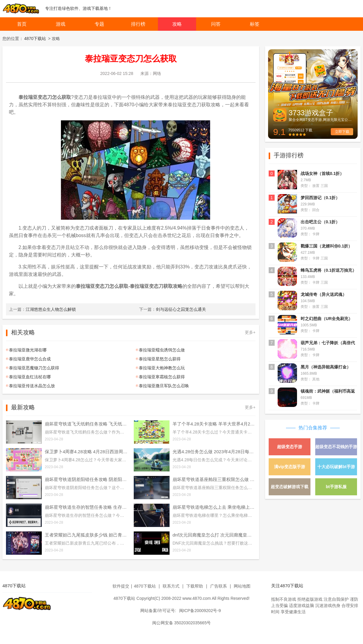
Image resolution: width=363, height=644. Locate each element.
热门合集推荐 (313, 428)
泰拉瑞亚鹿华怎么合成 (30, 359)
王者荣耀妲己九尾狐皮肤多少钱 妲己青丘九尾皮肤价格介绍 (86, 535)
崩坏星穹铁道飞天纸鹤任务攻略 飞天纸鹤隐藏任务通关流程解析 (86, 424)
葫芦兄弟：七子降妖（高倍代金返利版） (328, 343)
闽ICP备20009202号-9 (200, 611)
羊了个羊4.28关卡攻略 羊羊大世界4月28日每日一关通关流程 (214, 424)
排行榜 (138, 24)
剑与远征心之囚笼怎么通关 (173, 309)
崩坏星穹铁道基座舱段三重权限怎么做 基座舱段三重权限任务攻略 (214, 479)
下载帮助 (195, 586)
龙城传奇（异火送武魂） (324, 294)
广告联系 (219, 586)
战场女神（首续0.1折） (322, 173)
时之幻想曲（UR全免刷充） (327, 319)
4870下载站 (35, 39)
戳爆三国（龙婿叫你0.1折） (326, 246)
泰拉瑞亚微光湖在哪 (28, 350)
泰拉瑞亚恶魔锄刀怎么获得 (34, 368)
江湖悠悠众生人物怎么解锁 (42, 309)
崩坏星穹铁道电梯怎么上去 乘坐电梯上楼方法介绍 (214, 507)
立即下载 (342, 132)
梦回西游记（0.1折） (320, 198)
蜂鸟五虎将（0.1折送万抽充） (329, 270)
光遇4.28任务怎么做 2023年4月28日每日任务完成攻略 (214, 452)
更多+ (250, 332)
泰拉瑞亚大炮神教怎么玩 (162, 368)
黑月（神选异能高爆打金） (326, 367)
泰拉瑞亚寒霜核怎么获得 (162, 377)
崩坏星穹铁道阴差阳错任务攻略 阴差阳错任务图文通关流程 (86, 479)
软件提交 (121, 586)
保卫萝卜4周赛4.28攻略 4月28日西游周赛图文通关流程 (86, 452)
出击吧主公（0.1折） (320, 222)
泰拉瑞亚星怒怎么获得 (160, 359)
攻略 (177, 24)
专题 (99, 24)
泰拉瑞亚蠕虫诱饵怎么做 (162, 350)
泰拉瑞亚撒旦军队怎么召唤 (164, 386)
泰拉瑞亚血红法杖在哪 (30, 377)
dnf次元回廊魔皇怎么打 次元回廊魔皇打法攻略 (214, 535)
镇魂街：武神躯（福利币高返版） (328, 392)
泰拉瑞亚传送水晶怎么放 (32, 386)
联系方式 (171, 586)
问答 (216, 24)
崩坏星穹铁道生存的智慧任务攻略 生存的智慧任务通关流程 (86, 507)
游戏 (61, 24)
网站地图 (242, 586)
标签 (255, 24)
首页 (22, 24)
